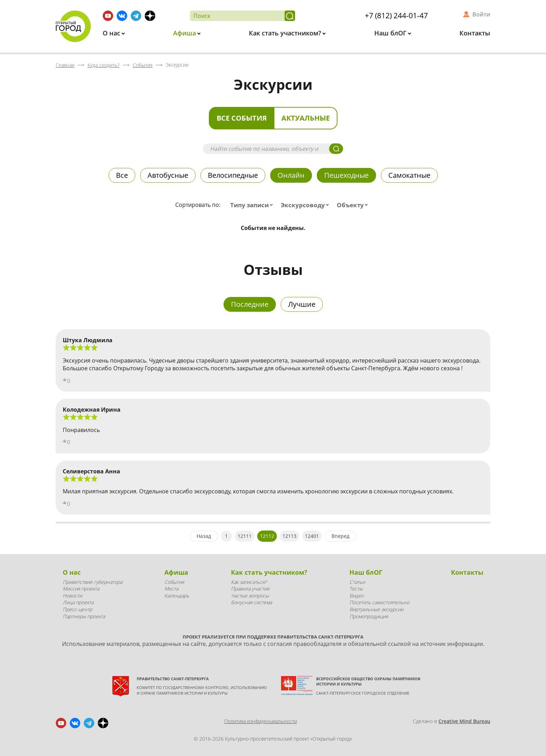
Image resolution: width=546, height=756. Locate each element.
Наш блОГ (391, 33)
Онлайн (291, 175)
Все (122, 175)
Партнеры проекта (84, 616)
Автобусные (168, 175)
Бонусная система (251, 602)
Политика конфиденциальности (261, 721)
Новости (72, 596)
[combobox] (253, 205)
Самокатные (409, 175)
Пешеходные (346, 175)
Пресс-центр (77, 609)
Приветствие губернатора (93, 582)
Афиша (185, 33)
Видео (357, 596)
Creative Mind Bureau (464, 721)
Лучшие (302, 304)
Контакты (475, 33)
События (174, 582)
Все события (242, 118)
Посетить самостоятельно (379, 602)
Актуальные (306, 118)
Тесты (356, 589)
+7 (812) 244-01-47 (396, 15)
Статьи (357, 582)
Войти (481, 14)
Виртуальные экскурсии (376, 609)
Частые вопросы (250, 596)
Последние (250, 304)
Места (171, 589)
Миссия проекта (81, 589)
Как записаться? (249, 582)
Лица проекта (78, 602)
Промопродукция (369, 616)
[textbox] (253, 205)
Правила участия (250, 589)
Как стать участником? (286, 33)
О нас (112, 33)
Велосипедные (233, 175)
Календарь (177, 596)
